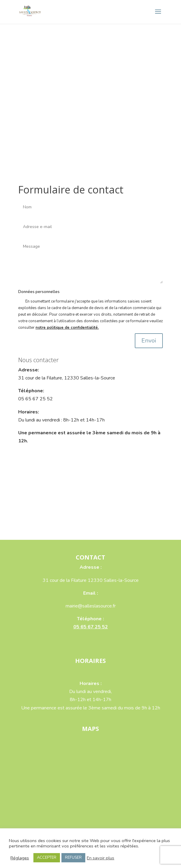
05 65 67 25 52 (91, 627)
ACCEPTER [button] (47, 858)
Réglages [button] (20, 858)
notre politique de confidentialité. (67, 328)
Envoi (149, 341)
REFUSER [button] (73, 858)
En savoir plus (100, 858)
